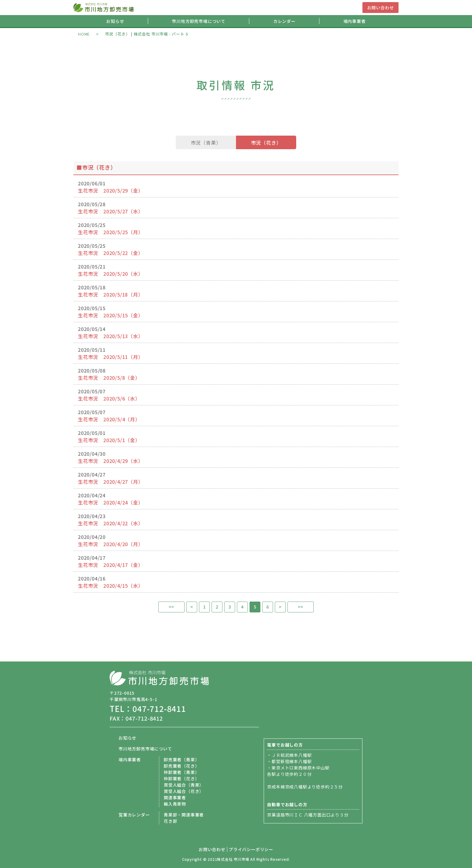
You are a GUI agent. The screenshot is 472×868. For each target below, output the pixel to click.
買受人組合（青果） (184, 785)
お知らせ (115, 21)
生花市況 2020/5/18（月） (111, 294)
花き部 (170, 821)
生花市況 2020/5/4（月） (109, 419)
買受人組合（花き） (184, 791)
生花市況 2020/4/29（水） (111, 461)
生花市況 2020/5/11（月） (111, 357)
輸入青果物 (175, 804)
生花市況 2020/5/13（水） (111, 336)
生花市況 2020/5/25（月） (111, 232)
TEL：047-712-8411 (148, 708)
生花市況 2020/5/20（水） (111, 274)
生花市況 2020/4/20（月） (111, 544)
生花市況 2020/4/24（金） (111, 502)
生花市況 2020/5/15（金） (111, 315)
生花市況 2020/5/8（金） (109, 378)
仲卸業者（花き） (182, 778)
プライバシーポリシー (251, 849)
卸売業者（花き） (182, 766)
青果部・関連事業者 (184, 815)
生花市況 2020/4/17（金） (111, 565)
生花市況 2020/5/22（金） (111, 253)
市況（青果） (206, 143)
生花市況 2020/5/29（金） (111, 190)
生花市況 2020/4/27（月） (111, 482)
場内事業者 (355, 21)
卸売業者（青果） (182, 759)
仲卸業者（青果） (182, 772)
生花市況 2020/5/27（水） (111, 211)
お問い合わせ (381, 8)
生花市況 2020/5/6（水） (109, 398)
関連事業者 (175, 797)
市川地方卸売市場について (199, 21)
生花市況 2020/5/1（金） (109, 440)
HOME (84, 34)
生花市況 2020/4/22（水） (111, 523)
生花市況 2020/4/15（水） (111, 586)
